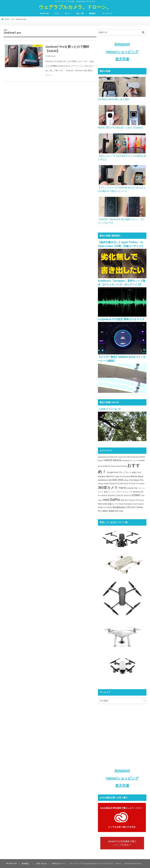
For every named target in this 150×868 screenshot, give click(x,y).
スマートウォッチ (124, 492)
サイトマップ (107, 13)
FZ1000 (120, 484)
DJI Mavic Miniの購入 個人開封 (114, 99)
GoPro (115, 500)
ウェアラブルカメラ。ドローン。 (75, 7)
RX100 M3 (134, 457)
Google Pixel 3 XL (115, 472)
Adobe (126, 480)
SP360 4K (106, 466)
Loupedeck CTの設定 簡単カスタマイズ (121, 319)
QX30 (126, 484)
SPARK (101, 507)
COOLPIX (120, 495)
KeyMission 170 (121, 507)
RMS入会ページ (59, 864)
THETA (122, 488)
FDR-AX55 (103, 504)
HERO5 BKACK (113, 460)
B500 (133, 507)
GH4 (139, 472)
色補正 (134, 472)
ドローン (68, 13)
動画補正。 (93, 13)
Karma (113, 466)
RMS (106, 500)
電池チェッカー (110, 492)
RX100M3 (128, 504)
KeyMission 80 (103, 457)
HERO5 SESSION (108, 495)
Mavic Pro (139, 480)
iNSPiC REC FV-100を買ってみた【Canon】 (121, 128)
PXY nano (115, 477)
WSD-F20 (113, 457)
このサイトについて (109, 409)
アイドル (134, 460)
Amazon (122, 44)
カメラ (57, 13)
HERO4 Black (137, 476)
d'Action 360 (104, 476)
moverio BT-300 (124, 457)
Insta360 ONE (132, 488)
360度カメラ (108, 488)
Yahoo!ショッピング (122, 52)
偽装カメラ (113, 504)
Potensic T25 (134, 500)
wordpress (126, 460)
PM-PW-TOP (44, 13)
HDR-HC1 (124, 500)
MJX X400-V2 (110, 511)
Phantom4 (113, 484)
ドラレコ (127, 472)
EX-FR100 (108, 507)
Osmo (141, 500)
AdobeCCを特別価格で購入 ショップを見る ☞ (122, 843)
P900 (131, 480)
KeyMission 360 (105, 480)
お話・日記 (80, 13)
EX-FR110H (125, 477)
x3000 (121, 511)
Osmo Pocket (122, 466)
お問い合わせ (41, 864)
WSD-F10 (128, 495)
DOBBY (136, 495)
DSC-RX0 (118, 480)
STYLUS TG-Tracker (137, 484)
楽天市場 (122, 59)
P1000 (121, 504)
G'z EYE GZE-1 (138, 504)
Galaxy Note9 (103, 484)
